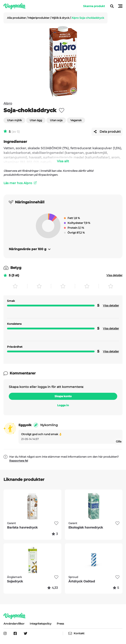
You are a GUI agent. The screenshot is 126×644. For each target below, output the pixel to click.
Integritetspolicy (41, 624)
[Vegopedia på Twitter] (26, 633)
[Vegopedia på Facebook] (15, 633)
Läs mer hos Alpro (20, 183)
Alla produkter (17, 18)
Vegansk (76, 120)
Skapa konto (63, 396)
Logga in (63, 405)
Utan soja (56, 120)
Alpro (8, 103)
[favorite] (62, 110)
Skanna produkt (94, 6)
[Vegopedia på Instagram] (5, 633)
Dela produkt (107, 132)
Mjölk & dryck (61, 18)
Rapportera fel (19, 461)
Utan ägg (36, 120)
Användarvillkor (14, 624)
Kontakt (76, 633)
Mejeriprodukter (39, 18)
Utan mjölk (14, 120)
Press (60, 624)
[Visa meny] (110, 6)
